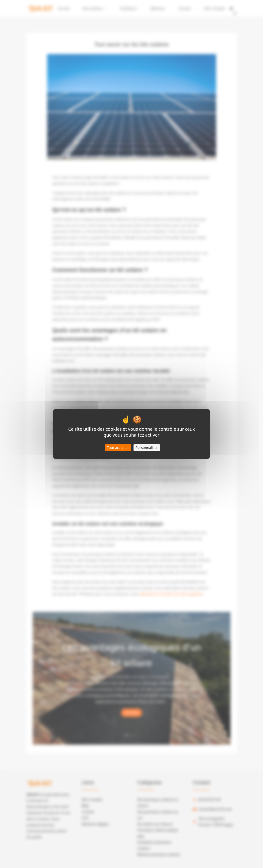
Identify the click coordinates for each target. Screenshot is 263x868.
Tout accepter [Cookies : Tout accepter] (118, 448)
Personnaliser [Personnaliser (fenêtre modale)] (147, 448)
